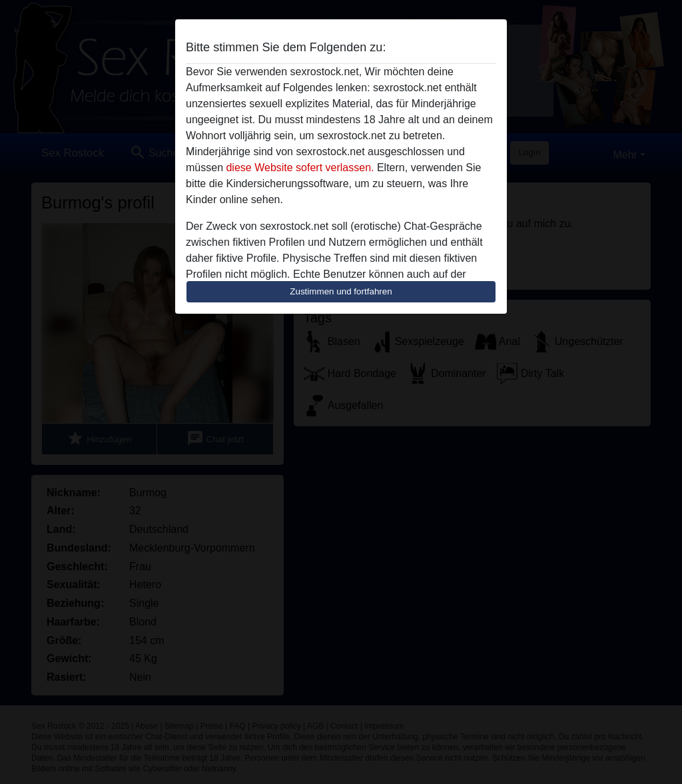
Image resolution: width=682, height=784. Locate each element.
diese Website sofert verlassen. (300, 168)
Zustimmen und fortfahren (341, 291)
